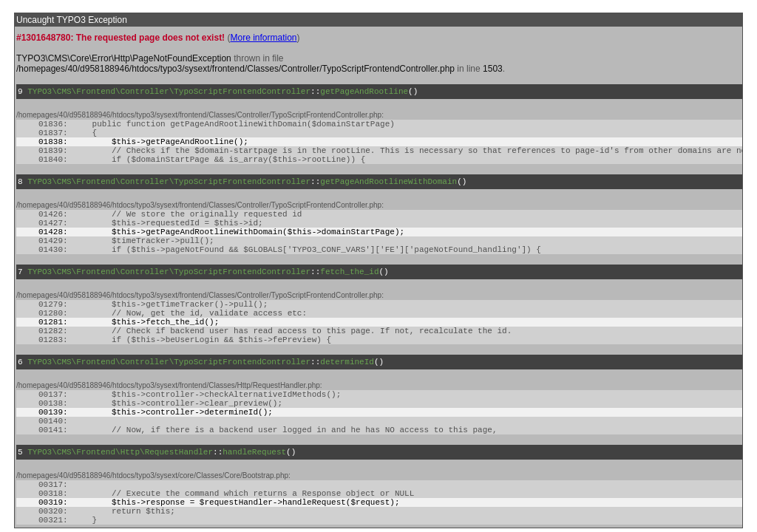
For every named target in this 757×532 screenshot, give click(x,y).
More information (263, 38)
